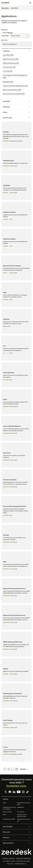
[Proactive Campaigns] (16, 482)
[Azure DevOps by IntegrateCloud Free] (16, 509)
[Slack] (16, 295)
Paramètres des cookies (23, 861)
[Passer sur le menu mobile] (30, 3)
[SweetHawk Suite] (16, 162)
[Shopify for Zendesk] (16, 214)
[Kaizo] (16, 564)
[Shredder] (16, 135)
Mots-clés (4, 40)
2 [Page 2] (9, 769)
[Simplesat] (16, 321)
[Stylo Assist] (16, 455)
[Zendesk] (16, 852)
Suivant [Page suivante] (24, 769)
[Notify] (16, 402)
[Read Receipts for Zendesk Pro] (16, 696)
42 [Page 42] (17, 769)
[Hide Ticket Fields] (16, 375)
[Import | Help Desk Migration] (16, 428)
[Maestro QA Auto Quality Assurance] (16, 591)
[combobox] (20, 36)
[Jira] (16, 348)
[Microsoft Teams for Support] (16, 268)
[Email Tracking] (16, 722)
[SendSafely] (16, 188)
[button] (15, 51)
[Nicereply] (16, 537)
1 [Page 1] (5, 769)
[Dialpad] (16, 670)
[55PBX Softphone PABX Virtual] (16, 644)
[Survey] (16, 749)
